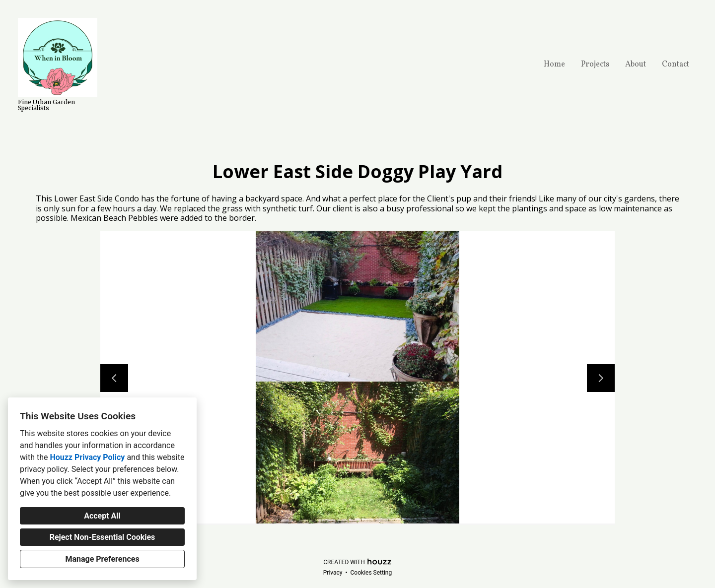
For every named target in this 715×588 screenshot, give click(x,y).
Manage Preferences (102, 559)
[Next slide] (601, 378)
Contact (676, 65)
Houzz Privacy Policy (87, 457)
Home (554, 65)
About (636, 65)
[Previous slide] (114, 378)
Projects (595, 65)
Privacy (333, 573)
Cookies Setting (371, 573)
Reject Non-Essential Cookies (103, 537)
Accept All (102, 516)
